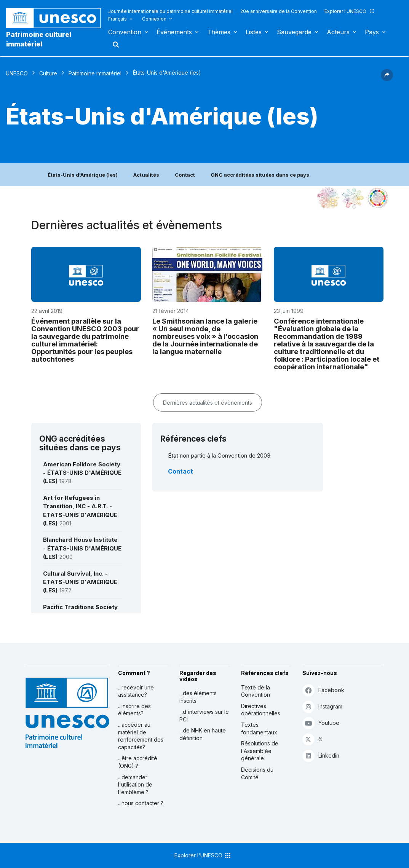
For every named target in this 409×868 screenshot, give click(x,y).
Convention (125, 32)
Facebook (323, 690)
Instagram (322, 706)
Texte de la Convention (256, 691)
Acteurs (338, 32)
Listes (254, 32)
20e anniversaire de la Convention (279, 11)
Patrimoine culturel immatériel (39, 39)
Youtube (321, 723)
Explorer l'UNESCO (350, 11)
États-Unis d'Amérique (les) (83, 175)
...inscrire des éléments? (134, 710)
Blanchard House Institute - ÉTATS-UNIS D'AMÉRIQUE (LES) (82, 548)
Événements (174, 32)
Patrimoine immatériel (95, 73)
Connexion (154, 19)
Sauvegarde (294, 32)
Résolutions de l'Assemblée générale (260, 751)
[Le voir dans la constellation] (328, 198)
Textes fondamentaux (259, 728)
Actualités (146, 175)
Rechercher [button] (113, 45)
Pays (372, 32)
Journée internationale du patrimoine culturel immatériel (170, 11)
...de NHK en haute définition (203, 734)
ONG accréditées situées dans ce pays (260, 175)
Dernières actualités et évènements (208, 403)
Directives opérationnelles (261, 710)
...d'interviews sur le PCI (204, 716)
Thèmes (219, 32)
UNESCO (17, 73)
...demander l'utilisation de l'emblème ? (135, 785)
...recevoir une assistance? (136, 691)
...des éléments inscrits (198, 697)
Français (117, 19)
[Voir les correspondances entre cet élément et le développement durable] (378, 198)
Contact (185, 175)
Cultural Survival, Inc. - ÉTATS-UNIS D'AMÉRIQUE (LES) (80, 582)
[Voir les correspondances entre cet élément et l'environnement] (353, 198)
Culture (48, 73)
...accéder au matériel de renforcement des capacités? (141, 736)
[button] (387, 79)
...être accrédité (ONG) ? (138, 762)
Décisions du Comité (257, 773)
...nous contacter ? (141, 803)
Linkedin (321, 756)
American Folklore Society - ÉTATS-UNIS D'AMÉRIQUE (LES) (82, 473)
